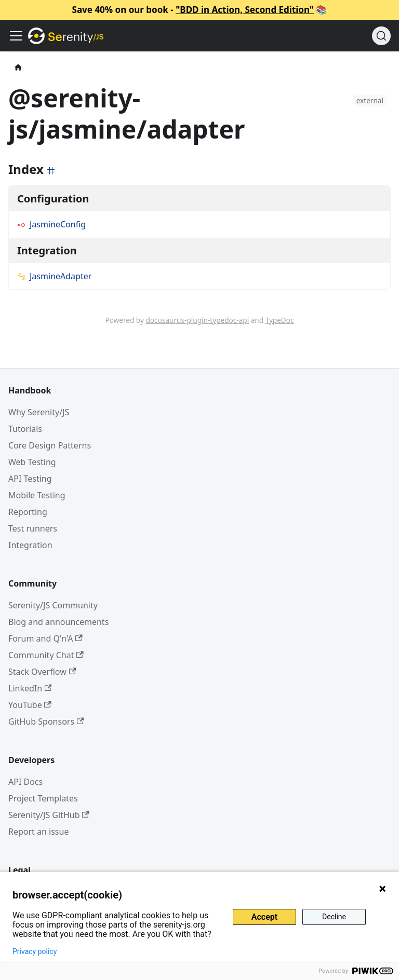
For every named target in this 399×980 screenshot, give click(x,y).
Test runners (33, 528)
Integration (30, 545)
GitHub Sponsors (46, 722)
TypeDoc (280, 320)
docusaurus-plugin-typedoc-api (197, 320)
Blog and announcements (58, 622)
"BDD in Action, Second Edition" (245, 10)
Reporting (28, 512)
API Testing (30, 479)
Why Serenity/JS (39, 412)
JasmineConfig (51, 224)
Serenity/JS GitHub (49, 815)
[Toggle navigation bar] (16, 36)
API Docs (25, 782)
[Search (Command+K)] (381, 36)
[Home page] (18, 68)
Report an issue (38, 832)
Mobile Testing (37, 495)
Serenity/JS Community (53, 605)
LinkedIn (30, 688)
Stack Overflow (42, 672)
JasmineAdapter (54, 276)
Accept (264, 917)
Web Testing (32, 462)
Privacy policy (35, 951)
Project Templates (43, 798)
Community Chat (46, 655)
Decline (334, 917)
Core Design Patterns (50, 445)
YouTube (30, 705)
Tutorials (25, 429)
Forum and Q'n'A (45, 638)
